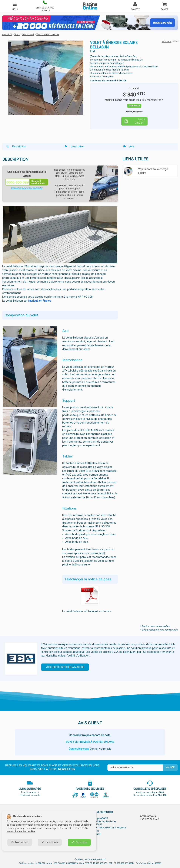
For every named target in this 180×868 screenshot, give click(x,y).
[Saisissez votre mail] (135, 768)
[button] (45, 6)
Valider (170, 767)
